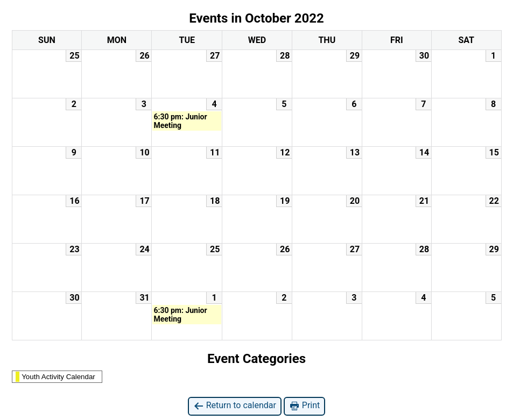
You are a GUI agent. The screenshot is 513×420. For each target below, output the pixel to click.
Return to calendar (235, 406)
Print (304, 406)
